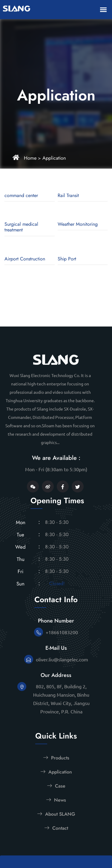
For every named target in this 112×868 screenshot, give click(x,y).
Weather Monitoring (78, 224)
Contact (56, 828)
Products (56, 758)
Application (52, 158)
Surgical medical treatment (21, 227)
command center (21, 195)
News (56, 800)
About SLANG (56, 814)
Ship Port (67, 259)
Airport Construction (25, 259)
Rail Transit (68, 195)
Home (30, 158)
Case (56, 786)
